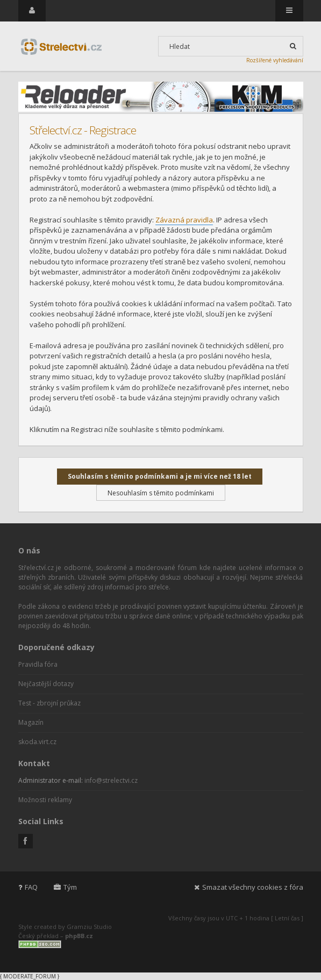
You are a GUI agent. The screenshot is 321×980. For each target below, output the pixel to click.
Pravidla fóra (38, 664)
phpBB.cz (79, 936)
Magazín (31, 722)
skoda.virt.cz (37, 742)
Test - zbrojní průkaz (49, 703)
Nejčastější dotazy (46, 684)
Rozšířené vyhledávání (275, 60)
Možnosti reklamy (45, 800)
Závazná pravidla (184, 220)
